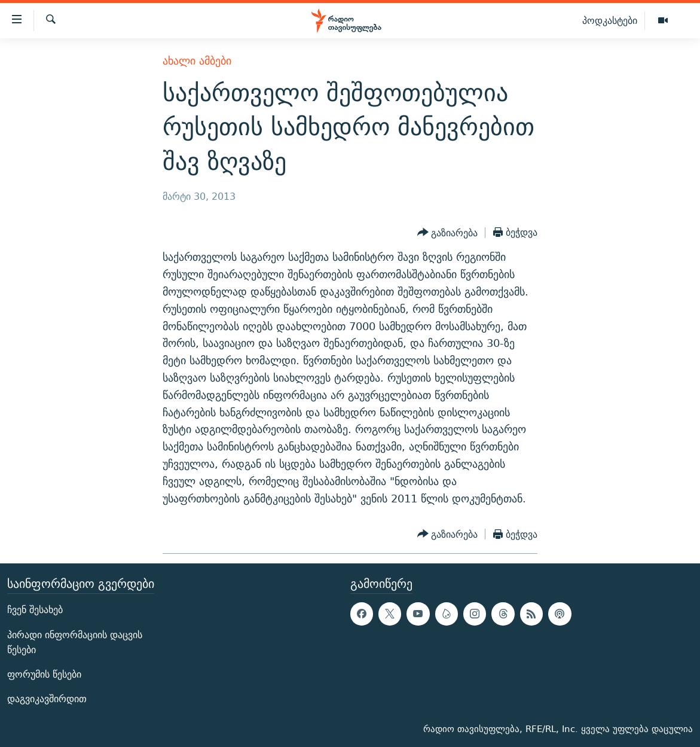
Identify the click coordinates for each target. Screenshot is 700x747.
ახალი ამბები (197, 61)
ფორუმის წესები (44, 674)
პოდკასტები (610, 20)
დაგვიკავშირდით (47, 699)
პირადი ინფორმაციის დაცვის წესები (75, 642)
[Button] (448, 233)
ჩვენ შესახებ (35, 610)
